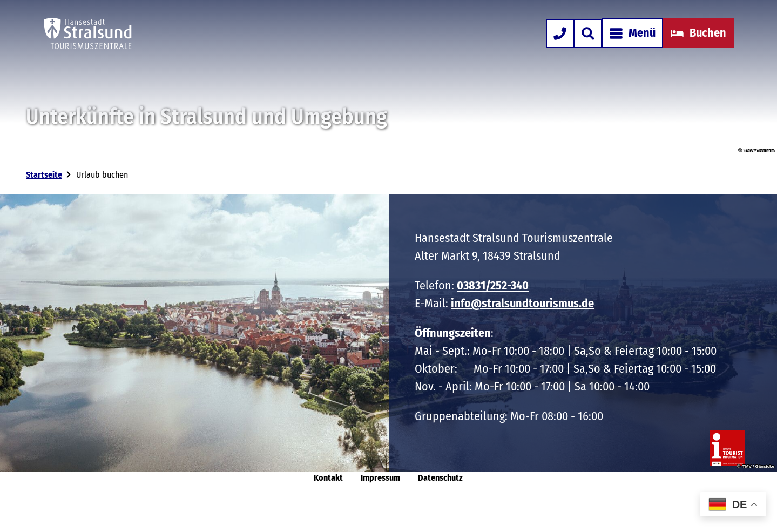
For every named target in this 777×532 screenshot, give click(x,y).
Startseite (44, 175)
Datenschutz (440, 478)
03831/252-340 (493, 285)
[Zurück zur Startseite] (88, 33)
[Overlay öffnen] (588, 33)
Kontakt (328, 478)
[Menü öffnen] (633, 33)
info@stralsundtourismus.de (522, 303)
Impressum (380, 478)
